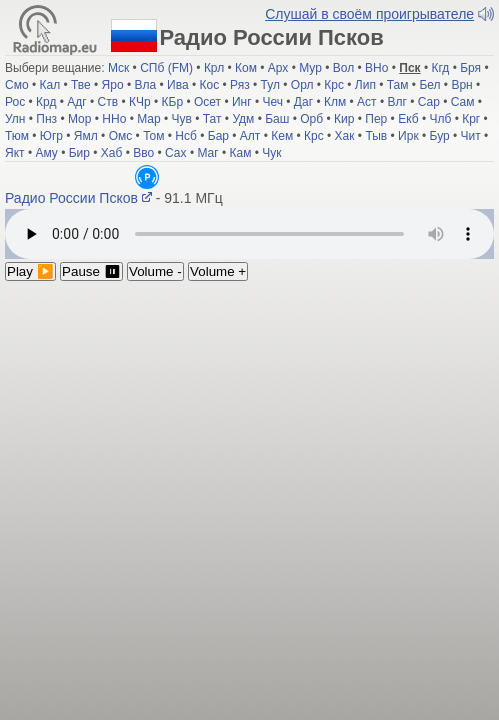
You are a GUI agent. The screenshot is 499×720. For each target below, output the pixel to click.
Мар (148, 126)
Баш (277, 126)
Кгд (440, 75)
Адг (76, 109)
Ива (178, 92)
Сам (463, 109)
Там (398, 92)
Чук (271, 160)
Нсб (186, 143)
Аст (367, 109)
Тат (212, 126)
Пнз (46, 126)
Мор (79, 126)
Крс (334, 92)
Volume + (218, 261)
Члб (440, 126)
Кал (49, 92)
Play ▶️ (30, 261)
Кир (344, 126)
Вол (343, 75)
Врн (461, 92)
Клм (335, 109)
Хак (345, 143)
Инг (242, 109)
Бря (470, 75)
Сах (175, 160)
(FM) (180, 75)
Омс (121, 143)
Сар (429, 109)
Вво (143, 160)
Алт (250, 143)
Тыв (376, 143)
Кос (209, 92)
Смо (17, 92)
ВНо (376, 75)
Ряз (240, 92)
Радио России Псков (236, 184)
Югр (51, 143)
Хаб (112, 160)
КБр (173, 109)
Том (153, 143)
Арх (278, 75)
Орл (302, 92)
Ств (108, 109)
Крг (471, 126)
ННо (114, 126)
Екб (408, 126)
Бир (79, 160)
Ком (246, 75)
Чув (182, 126)
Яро (113, 92)
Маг (207, 160)
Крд (46, 109)
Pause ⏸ (91, 261)
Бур (440, 143)
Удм (243, 126)
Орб (311, 126)
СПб (152, 75)
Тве (81, 92)
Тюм (17, 143)
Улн (15, 126)
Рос (15, 109)
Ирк (408, 143)
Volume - (155, 261)
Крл (214, 75)
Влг (396, 109)
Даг (303, 109)
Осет (207, 109)
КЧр (140, 109)
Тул (270, 92)
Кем (282, 143)
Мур (310, 75)
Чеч (272, 109)
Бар (218, 143)
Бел (429, 92)
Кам (240, 160)
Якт (15, 160)
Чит (471, 143)
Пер (376, 126)
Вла (146, 92)
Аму (46, 160)
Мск (118, 75)
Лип (365, 92)
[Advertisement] (249, 421)
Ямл (86, 143)
